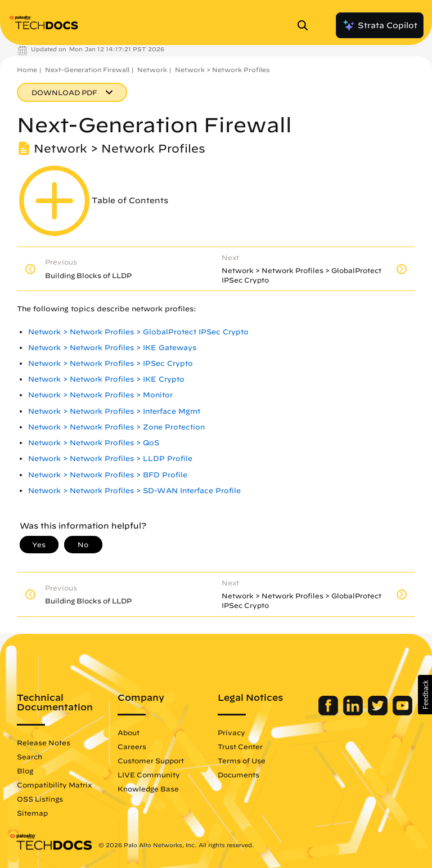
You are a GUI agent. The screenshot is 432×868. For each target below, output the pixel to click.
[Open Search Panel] (306, 25)
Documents (238, 775)
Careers (132, 746)
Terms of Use (242, 760)
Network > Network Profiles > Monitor (100, 395)
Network (152, 70)
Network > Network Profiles (222, 70)
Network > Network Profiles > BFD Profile (108, 475)
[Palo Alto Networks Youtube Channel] (402, 713)
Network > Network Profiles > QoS (94, 443)
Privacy (231, 732)
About (129, 732)
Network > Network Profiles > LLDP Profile (110, 458)
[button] (425, 695)
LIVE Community (149, 775)
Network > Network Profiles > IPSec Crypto (111, 363)
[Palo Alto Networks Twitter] (379, 713)
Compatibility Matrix (54, 785)
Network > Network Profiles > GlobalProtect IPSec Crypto (138, 332)
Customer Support (151, 760)
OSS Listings (40, 799)
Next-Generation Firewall (87, 70)
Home (27, 70)
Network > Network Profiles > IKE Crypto (106, 379)
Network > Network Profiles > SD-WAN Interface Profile (134, 491)
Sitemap (32, 813)
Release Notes (44, 742)
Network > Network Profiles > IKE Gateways (112, 348)
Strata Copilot (380, 25)
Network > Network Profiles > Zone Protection (116, 427)
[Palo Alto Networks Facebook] (329, 713)
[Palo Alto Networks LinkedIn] (354, 713)
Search (30, 757)
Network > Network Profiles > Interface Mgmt (114, 411)
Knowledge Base (148, 789)
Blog (25, 771)
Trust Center (240, 746)
